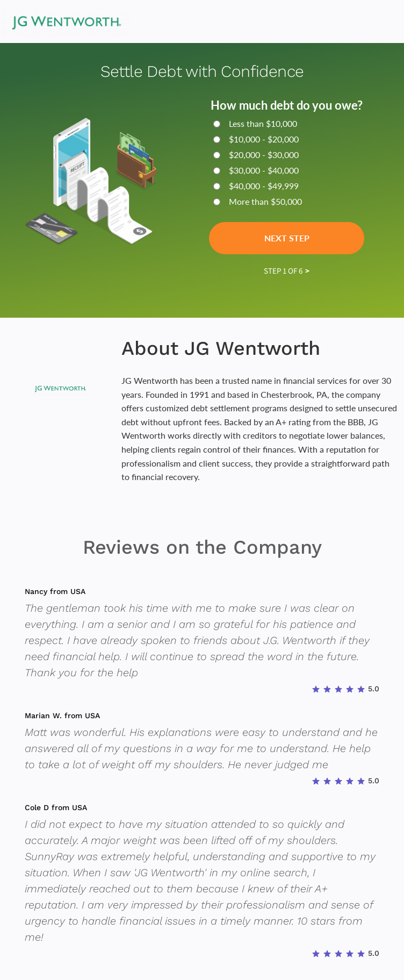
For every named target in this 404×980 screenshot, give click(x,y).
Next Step (287, 238)
